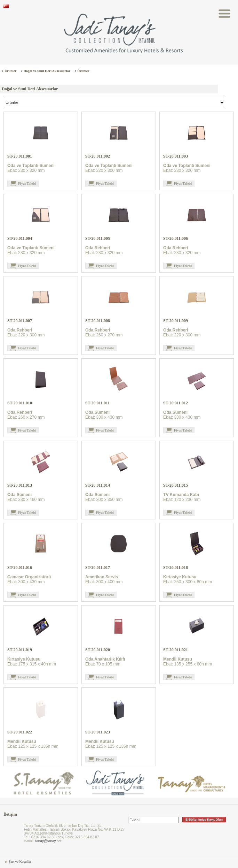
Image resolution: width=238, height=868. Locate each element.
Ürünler (10, 71)
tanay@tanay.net (48, 841)
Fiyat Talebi (27, 184)
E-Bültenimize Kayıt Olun (204, 820)
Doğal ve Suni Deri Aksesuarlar (47, 71)
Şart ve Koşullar (20, 862)
